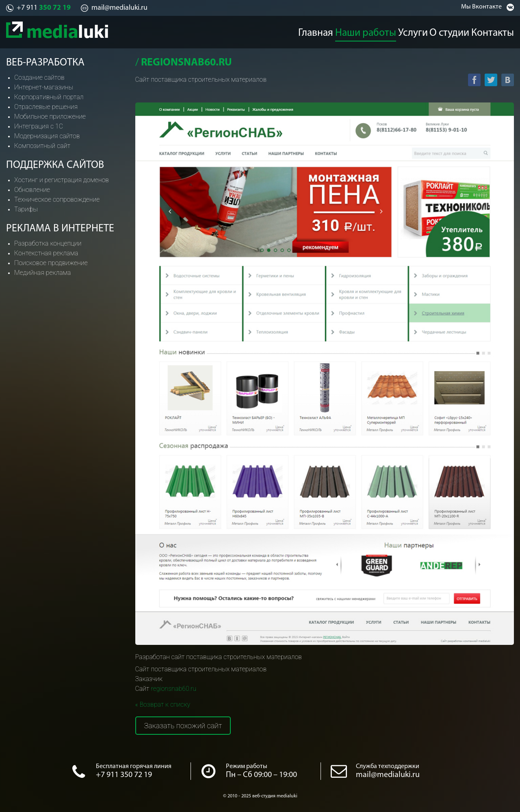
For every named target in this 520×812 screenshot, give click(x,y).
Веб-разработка (45, 63)
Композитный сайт (42, 146)
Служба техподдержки (388, 766)
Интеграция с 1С (39, 126)
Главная (315, 31)
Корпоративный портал (49, 97)
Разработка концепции (48, 243)
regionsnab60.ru (173, 689)
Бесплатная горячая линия (134, 766)
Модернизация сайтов (47, 136)
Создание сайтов (39, 77)
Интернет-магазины (44, 87)
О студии (454, 31)
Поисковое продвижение (51, 263)
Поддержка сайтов (55, 165)
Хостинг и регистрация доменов (62, 180)
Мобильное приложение (50, 116)
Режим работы (247, 766)
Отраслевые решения (46, 107)
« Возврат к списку (163, 704)
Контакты (500, 31)
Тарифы (26, 209)
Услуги (413, 31)
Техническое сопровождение (57, 199)
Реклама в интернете (60, 229)
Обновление (32, 190)
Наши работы (365, 31)
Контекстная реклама (46, 253)
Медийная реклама (43, 273)
